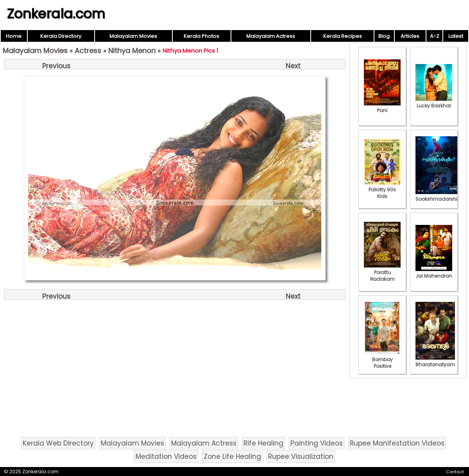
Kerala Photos (201, 36)
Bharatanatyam (435, 361)
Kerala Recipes (343, 36)
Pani (382, 107)
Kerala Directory (61, 36)
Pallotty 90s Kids (382, 190)
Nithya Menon (132, 51)
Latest (456, 36)
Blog (384, 36)
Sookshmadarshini (439, 196)
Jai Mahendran (434, 273)
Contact (455, 472)
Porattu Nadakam (382, 272)
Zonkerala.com (56, 14)
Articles (410, 36)
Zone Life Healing (232, 456)
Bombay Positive (382, 359)
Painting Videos (317, 443)
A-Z (435, 36)
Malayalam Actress (271, 36)
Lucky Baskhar (434, 102)
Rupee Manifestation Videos (397, 443)
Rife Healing (263, 443)
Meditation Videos (166, 456)
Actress (88, 51)
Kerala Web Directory (58, 443)
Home (14, 36)
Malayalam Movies (133, 36)
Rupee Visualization (301, 456)
